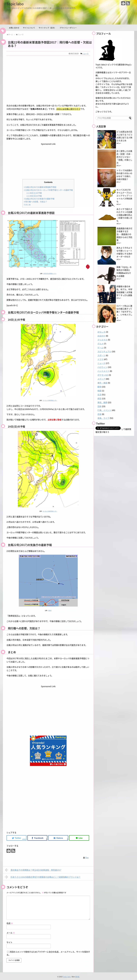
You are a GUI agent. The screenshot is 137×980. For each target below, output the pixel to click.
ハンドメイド (103, 371)
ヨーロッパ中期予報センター (50, 400)
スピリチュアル (104, 351)
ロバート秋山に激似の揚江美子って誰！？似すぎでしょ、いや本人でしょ (124, 312)
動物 (99, 387)
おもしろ (101, 332)
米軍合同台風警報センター (50, 273)
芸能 (99, 406)
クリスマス (102, 340)
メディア (101, 379)
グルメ (100, 344)
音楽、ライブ (103, 418)
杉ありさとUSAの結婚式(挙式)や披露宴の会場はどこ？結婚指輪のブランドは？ (43, 876)
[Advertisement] (48, 82)
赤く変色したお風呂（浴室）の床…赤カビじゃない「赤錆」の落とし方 (124, 157)
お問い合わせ (14, 28)
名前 (10, 922)
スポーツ (101, 355)
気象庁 (50, 610)
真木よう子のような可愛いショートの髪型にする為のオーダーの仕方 (124, 252)
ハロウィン (102, 367)
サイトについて (29, 28)
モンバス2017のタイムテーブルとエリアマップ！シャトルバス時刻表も (124, 196)
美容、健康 (102, 402)
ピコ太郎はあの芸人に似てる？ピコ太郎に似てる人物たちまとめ (124, 136)
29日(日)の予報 (34, 195)
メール (11, 932)
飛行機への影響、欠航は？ (36, 201)
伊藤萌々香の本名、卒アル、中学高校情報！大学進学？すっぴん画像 (124, 291)
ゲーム (100, 347)
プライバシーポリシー (68, 28)
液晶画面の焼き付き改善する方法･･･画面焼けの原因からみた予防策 (124, 234)
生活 (99, 394)
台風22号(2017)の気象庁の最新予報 (39, 198)
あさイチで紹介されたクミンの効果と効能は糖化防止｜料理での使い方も (124, 215)
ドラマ (100, 359)
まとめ (27, 204)
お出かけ (101, 336)
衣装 (99, 414)
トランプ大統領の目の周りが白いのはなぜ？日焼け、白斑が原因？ (124, 175)
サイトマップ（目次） (47, 28)
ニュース (85, 53)
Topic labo (15, 4)
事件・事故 (102, 383)
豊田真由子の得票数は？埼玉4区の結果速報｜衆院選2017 (33, 869)
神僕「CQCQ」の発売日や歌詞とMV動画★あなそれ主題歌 (124, 272)
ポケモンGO (103, 375)
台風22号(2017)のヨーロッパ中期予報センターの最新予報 (48, 190)
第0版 (77, 976)
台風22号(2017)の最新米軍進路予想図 (40, 187)
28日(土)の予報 (34, 193)
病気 (99, 398)
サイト (9, 941)
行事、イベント (104, 410)
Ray (87, 857)
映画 (99, 391)
